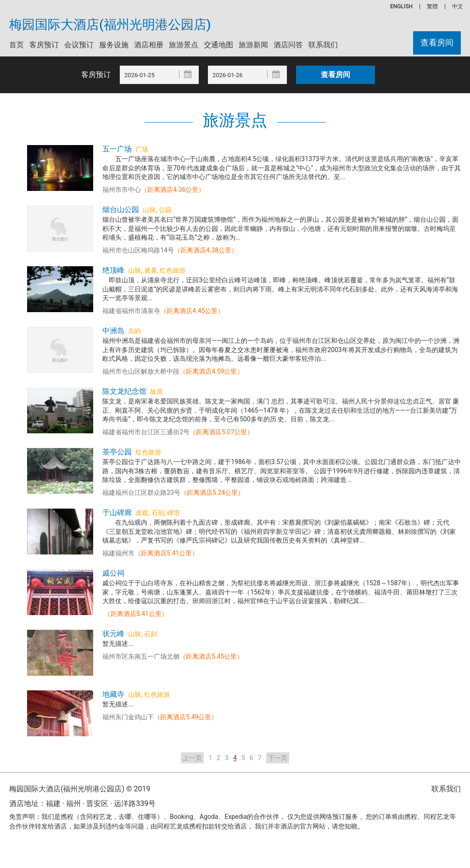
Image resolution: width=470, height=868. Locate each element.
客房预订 (44, 45)
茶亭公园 (117, 452)
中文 (458, 6)
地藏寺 (113, 694)
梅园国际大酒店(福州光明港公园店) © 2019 (80, 789)
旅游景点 (184, 45)
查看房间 (437, 43)
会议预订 (79, 45)
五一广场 (117, 149)
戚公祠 (113, 573)
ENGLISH (401, 6)
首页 (17, 45)
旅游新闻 (253, 45)
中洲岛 (113, 331)
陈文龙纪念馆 (124, 391)
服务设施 (114, 45)
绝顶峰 (113, 270)
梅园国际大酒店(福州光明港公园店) (110, 25)
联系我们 (323, 45)
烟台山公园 (121, 210)
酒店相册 (149, 45)
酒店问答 (288, 45)
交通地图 (218, 45)
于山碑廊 (117, 512)
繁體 (432, 6)
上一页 (192, 758)
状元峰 (113, 634)
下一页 (278, 758)
